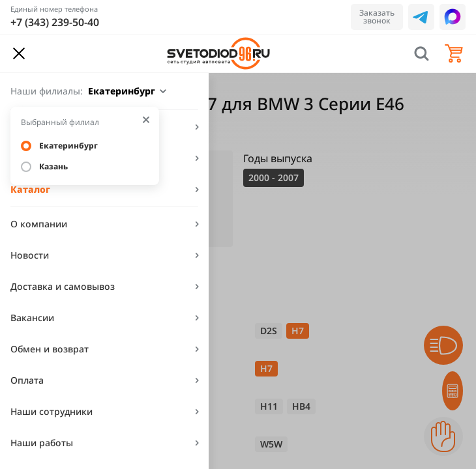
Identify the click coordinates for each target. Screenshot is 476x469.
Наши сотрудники (52, 411)
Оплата (27, 380)
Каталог (30, 189)
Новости (30, 255)
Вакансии (32, 318)
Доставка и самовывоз (63, 286)
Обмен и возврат (50, 349)
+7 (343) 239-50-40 (55, 22)
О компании (39, 224)
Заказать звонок (377, 17)
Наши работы (42, 443)
